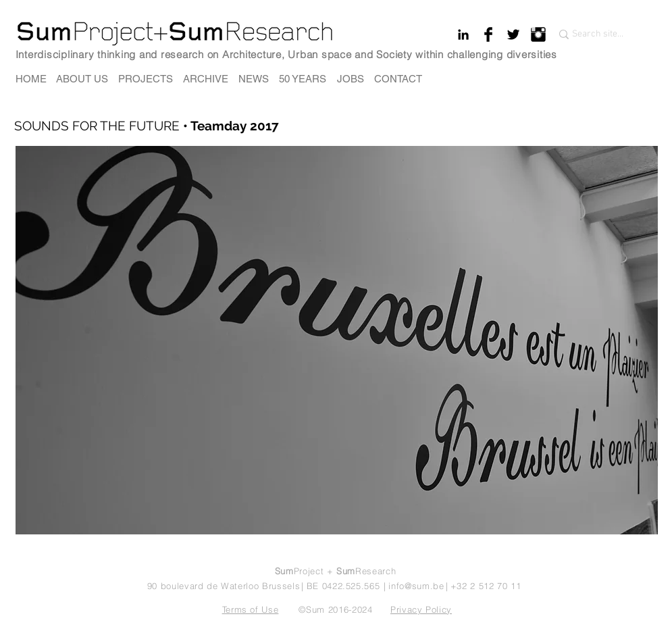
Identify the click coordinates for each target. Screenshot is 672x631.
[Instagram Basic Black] (538, 34)
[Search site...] (599, 34)
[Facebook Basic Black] (488, 34)
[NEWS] (254, 79)
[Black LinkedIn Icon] (463, 34)
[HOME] (31, 79)
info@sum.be (416, 586)
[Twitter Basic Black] (513, 34)
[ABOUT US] (82, 79)
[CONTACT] (398, 79)
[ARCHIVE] (206, 79)
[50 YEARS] (303, 79)
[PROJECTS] (146, 79)
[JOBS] (351, 79)
